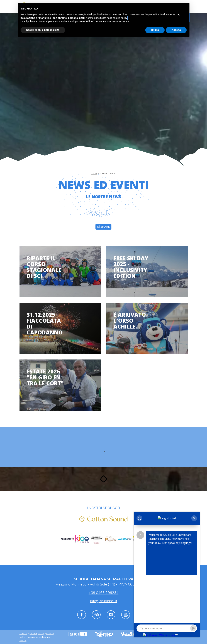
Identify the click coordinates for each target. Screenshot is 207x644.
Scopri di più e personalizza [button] (43, 30)
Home (94, 173)
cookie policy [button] (120, 18)
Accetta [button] (176, 30)
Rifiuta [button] (155, 30)
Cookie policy (37, 633)
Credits (23, 633)
